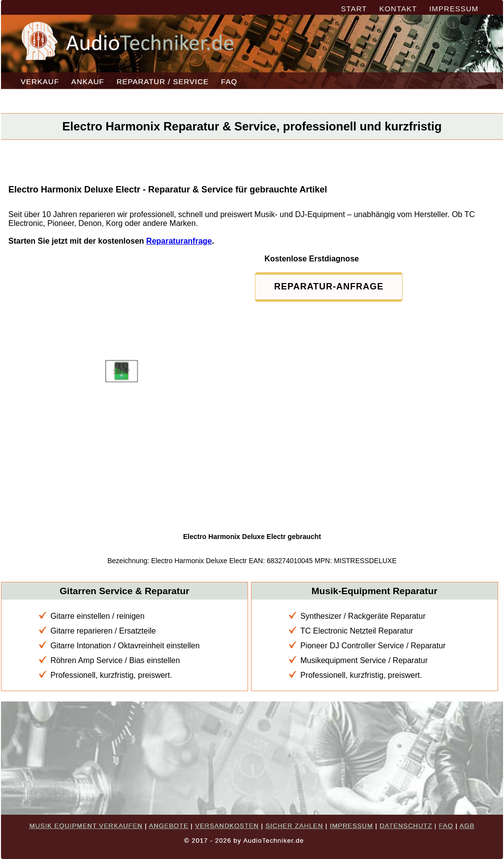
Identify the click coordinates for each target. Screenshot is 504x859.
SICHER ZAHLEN (294, 826)
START (354, 9)
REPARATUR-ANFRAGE (329, 286)
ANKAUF (88, 81)
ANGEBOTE (169, 826)
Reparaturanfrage (179, 241)
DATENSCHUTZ (406, 826)
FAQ (229, 81)
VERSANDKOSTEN (227, 826)
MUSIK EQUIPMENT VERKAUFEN (86, 826)
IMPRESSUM (454, 9)
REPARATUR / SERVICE (163, 81)
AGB (467, 826)
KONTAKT (398, 9)
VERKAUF (40, 81)
